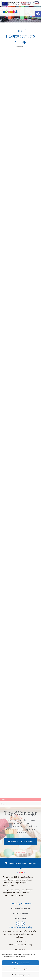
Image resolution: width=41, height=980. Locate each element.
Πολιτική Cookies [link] (21, 913)
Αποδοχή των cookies (20, 963)
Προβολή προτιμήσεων (21, 975)
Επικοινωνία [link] (20, 918)
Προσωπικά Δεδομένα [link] (20, 908)
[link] (38, 14)
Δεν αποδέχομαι (20, 969)
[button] (18, 21)
